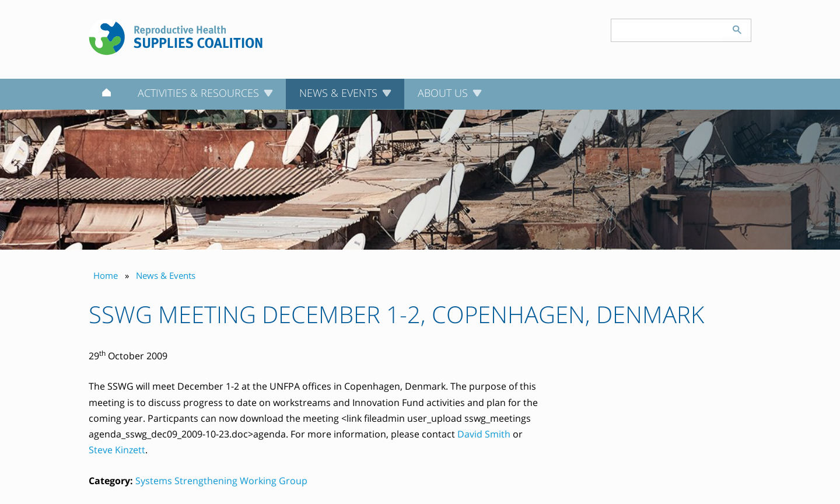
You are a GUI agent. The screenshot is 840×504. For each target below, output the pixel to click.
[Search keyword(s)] (667, 30)
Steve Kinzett (117, 450)
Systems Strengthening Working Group (221, 481)
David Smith (484, 434)
